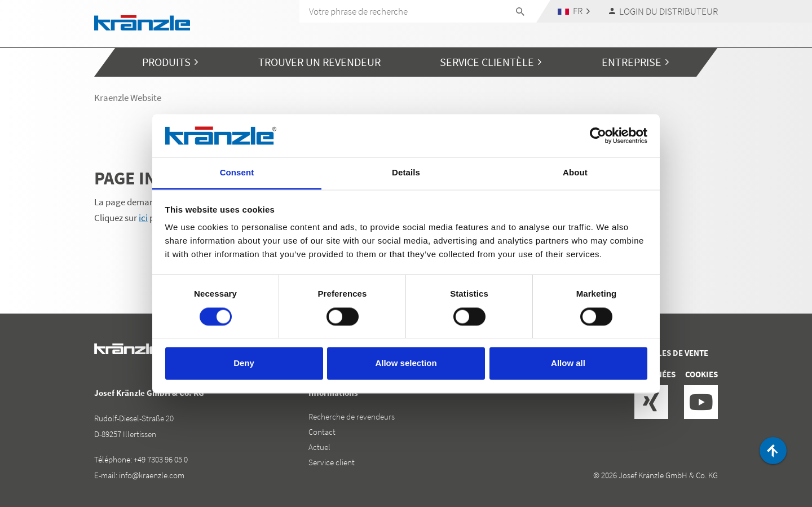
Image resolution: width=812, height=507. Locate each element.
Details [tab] (406, 173)
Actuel (319, 447)
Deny (244, 363)
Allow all (568, 363)
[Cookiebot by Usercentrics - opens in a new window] (598, 135)
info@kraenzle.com (152, 475)
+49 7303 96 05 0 (161, 459)
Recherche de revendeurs (352, 416)
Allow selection (406, 363)
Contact (322, 432)
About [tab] (575, 173)
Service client (332, 462)
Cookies (701, 374)
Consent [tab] (237, 173)
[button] (574, 11)
